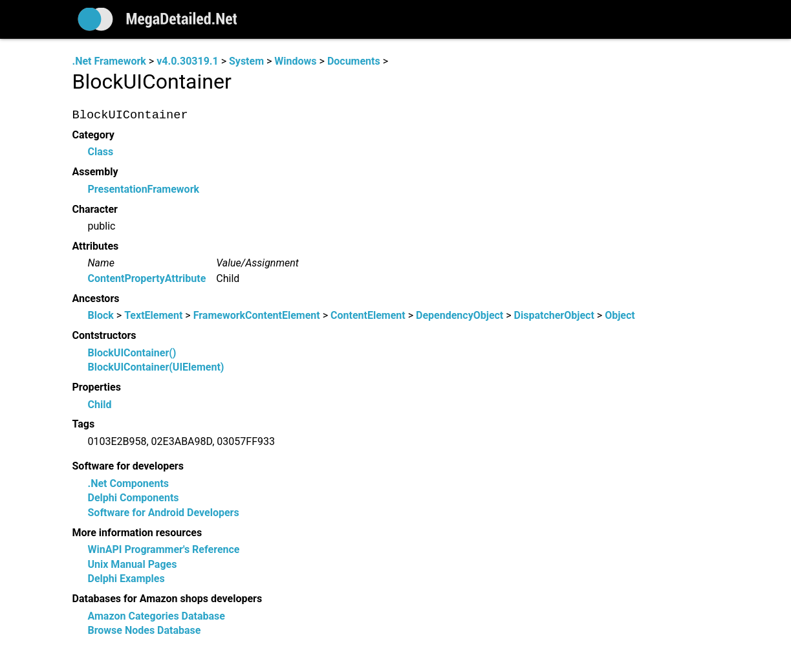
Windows (295, 61)
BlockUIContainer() (132, 353)
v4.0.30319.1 (187, 61)
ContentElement (368, 316)
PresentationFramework (144, 189)
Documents (354, 61)
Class (101, 152)
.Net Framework (109, 61)
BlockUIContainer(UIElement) (156, 368)
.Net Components (129, 483)
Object (620, 316)
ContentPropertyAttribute (147, 278)
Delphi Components (134, 498)
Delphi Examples (126, 579)
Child (100, 405)
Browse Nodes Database (145, 630)
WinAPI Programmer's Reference (164, 550)
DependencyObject (460, 316)
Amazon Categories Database (157, 616)
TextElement (153, 316)
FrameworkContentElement (257, 316)
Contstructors (104, 336)
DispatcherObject (554, 316)
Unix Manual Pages (133, 564)
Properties (97, 387)
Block (101, 316)
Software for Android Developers (164, 513)
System (246, 61)
